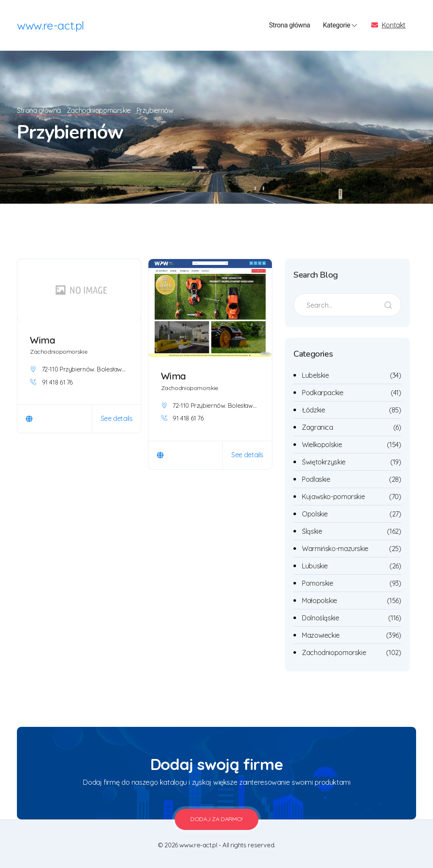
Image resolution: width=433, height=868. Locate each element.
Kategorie (341, 25)
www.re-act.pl (51, 25)
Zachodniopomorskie (100, 110)
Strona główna (289, 25)
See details (117, 418)
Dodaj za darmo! (216, 819)
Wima (43, 340)
